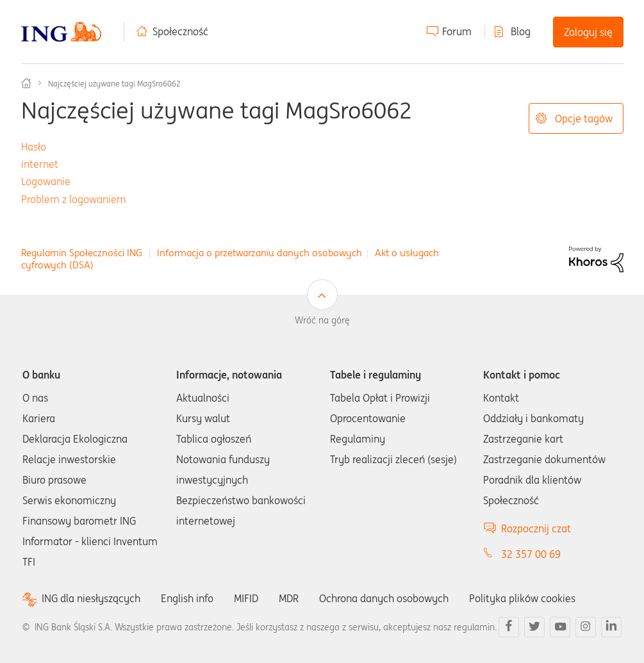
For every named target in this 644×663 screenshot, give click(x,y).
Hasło (34, 147)
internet (40, 164)
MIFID (246, 598)
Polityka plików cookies (522, 598)
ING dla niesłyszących (91, 599)
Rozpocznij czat (536, 528)
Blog (521, 31)
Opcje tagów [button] (584, 119)
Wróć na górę (322, 320)
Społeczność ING (26, 83)
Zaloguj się (588, 32)
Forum (457, 31)
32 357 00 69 (531, 554)
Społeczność (180, 31)
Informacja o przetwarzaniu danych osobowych (260, 253)
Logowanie (46, 181)
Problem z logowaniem (74, 199)
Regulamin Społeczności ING (82, 253)
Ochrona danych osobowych (384, 598)
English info (187, 598)
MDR (289, 598)
